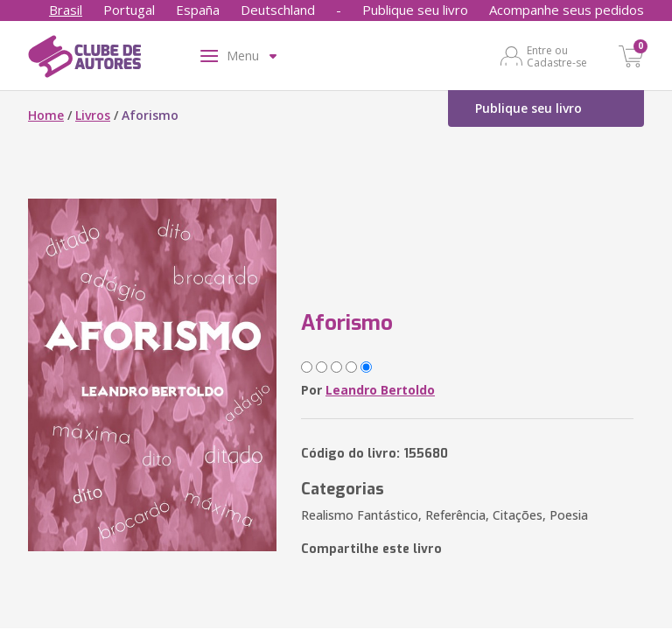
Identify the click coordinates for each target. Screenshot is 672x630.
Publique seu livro (415, 10)
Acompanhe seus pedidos (567, 10)
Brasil (66, 10)
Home (46, 115)
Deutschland (278, 10)
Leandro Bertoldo (380, 390)
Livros (93, 115)
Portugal (129, 10)
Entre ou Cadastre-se (557, 56)
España (198, 10)
